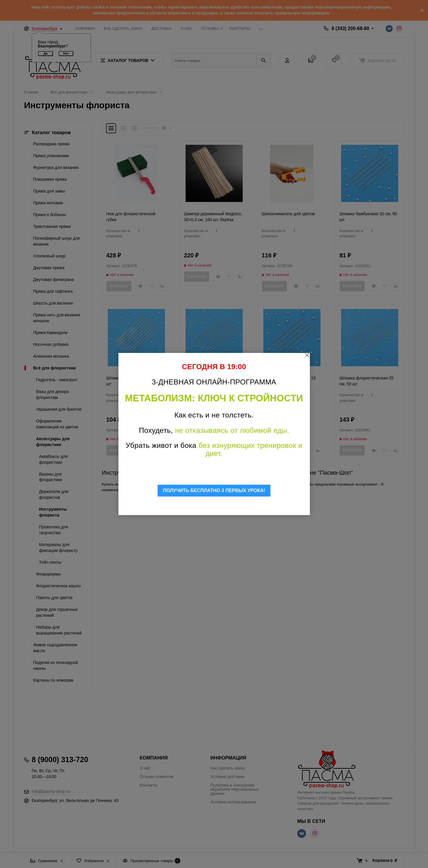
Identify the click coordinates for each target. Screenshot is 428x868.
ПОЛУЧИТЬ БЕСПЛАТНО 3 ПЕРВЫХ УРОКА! (214, 490)
